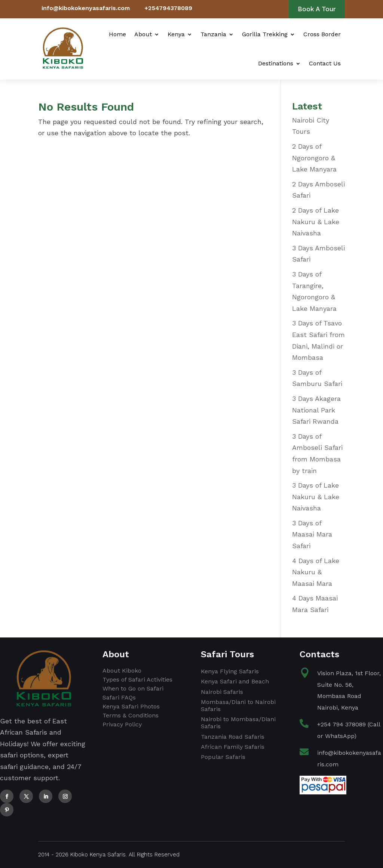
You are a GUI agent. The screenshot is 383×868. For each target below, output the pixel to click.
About (143, 34)
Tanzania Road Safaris (233, 737)
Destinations (276, 63)
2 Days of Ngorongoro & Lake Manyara (314, 158)
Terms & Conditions (131, 715)
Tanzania (213, 34)
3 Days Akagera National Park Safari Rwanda (316, 410)
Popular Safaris (223, 757)
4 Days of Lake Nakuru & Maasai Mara (316, 572)
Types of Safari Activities (137, 679)
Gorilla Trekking (265, 34)
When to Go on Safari (133, 688)
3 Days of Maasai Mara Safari (312, 534)
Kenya (176, 34)
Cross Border (322, 34)
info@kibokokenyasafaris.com (86, 8)
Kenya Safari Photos (131, 706)
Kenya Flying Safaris (230, 671)
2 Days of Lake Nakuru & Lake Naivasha (316, 222)
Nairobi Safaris (222, 692)
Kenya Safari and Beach (235, 681)
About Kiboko (122, 671)
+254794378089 (168, 8)
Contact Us (325, 63)
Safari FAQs (119, 697)
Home (117, 34)
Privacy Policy (122, 724)
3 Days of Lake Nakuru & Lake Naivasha (316, 497)
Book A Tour (317, 9)
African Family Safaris (233, 747)
